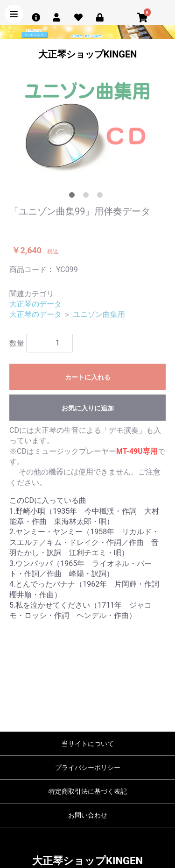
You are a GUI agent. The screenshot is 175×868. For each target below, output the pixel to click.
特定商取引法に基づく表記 (88, 791)
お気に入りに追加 (88, 408)
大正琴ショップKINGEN (88, 54)
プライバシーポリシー (88, 768)
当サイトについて (88, 744)
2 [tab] (88, 197)
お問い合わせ (88, 815)
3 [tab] (102, 197)
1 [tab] (74, 197)
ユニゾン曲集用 (99, 314)
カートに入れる (88, 377)
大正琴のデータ (35, 304)
